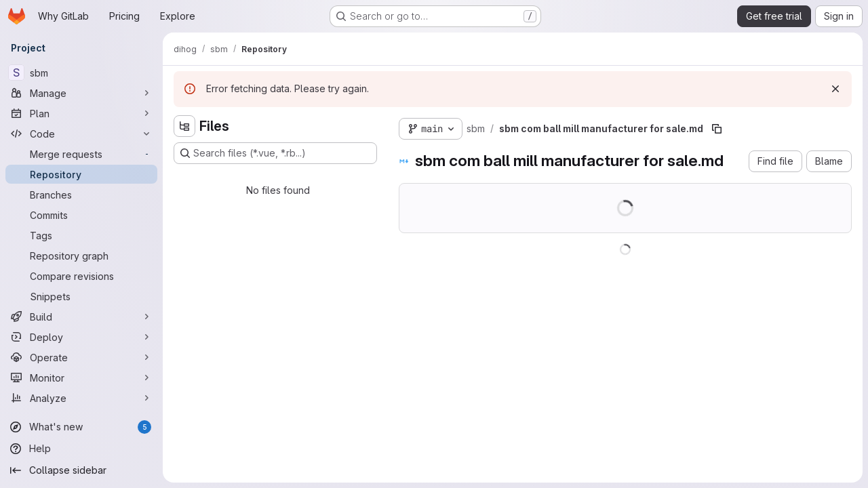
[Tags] (81, 235)
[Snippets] (81, 296)
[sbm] (81, 73)
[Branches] (81, 195)
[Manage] (81, 93)
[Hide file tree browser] (184, 126)
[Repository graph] (81, 256)
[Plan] (81, 113)
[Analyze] (81, 398)
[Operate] (81, 357)
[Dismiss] (835, 89)
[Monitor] (81, 378)
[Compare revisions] (81, 276)
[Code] (81, 134)
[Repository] (81, 174)
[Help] (81, 449)
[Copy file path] (717, 129)
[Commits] (81, 215)
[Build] (81, 317)
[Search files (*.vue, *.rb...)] (275, 153)
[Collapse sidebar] (81, 470)
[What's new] (81, 427)
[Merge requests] (81, 154)
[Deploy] (81, 337)
